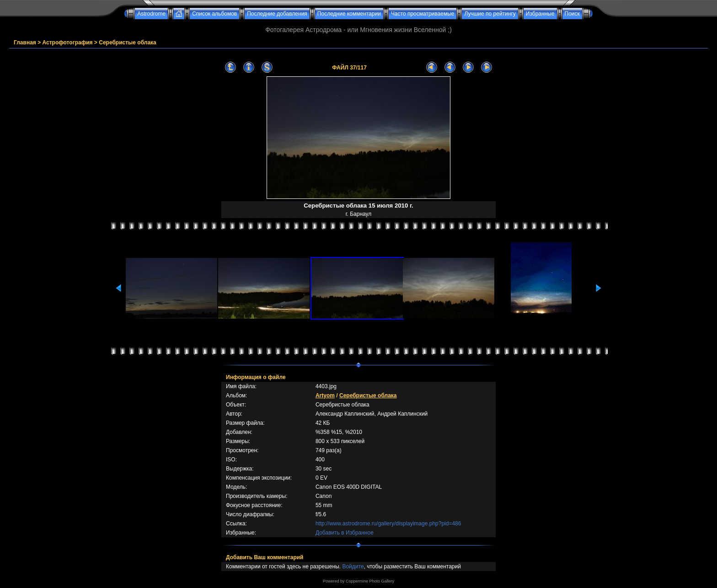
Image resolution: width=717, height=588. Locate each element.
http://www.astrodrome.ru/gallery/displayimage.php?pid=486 (388, 524)
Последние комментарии (349, 14)
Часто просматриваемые (423, 14)
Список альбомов (214, 14)
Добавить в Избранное (345, 533)
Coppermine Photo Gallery (370, 581)
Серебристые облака (128, 43)
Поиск (572, 14)
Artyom (325, 396)
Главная (25, 43)
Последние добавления (277, 14)
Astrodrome (151, 14)
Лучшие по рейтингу (490, 14)
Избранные (540, 14)
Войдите (353, 567)
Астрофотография (68, 43)
